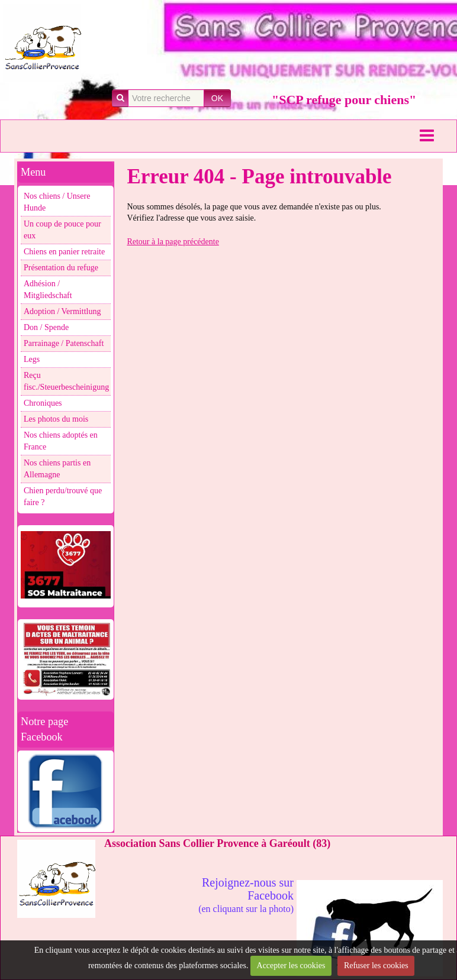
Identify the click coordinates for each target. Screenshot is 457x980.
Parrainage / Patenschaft (64, 343)
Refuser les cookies (376, 966)
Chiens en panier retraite (64, 252)
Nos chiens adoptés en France (61, 441)
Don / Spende (46, 327)
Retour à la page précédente (173, 242)
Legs (32, 359)
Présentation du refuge (61, 268)
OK (217, 98)
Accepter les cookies (291, 966)
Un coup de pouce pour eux (62, 230)
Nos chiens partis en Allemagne (57, 469)
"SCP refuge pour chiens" (344, 100)
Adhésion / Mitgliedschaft (48, 290)
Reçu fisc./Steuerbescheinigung (66, 381)
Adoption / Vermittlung (62, 311)
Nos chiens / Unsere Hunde (57, 202)
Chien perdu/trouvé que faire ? (63, 497)
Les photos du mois (56, 419)
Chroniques (43, 403)
